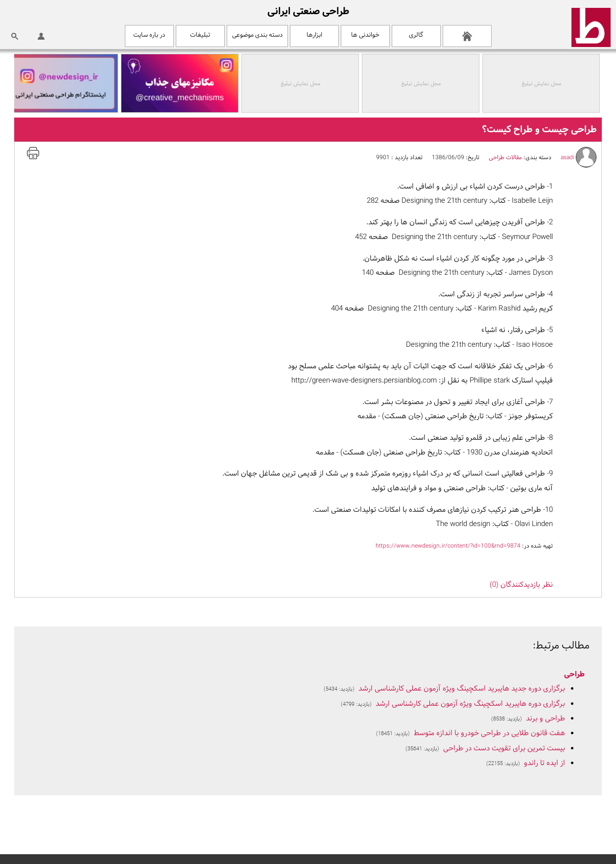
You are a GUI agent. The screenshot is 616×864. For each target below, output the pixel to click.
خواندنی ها (365, 35)
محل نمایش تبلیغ (543, 84)
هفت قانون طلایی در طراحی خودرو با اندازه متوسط (489, 733)
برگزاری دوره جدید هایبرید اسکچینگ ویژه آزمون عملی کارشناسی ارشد (462, 689)
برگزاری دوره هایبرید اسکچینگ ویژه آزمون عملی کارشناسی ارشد (470, 704)
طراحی (574, 674)
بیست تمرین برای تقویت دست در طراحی (504, 749)
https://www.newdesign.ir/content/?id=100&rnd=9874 (448, 546)
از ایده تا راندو (545, 763)
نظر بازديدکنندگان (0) (521, 585)
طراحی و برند (545, 719)
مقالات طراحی (505, 158)
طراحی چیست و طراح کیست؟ (539, 130)
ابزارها (314, 35)
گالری (416, 35)
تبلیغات (200, 35)
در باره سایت (149, 35)
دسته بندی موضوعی (257, 35)
